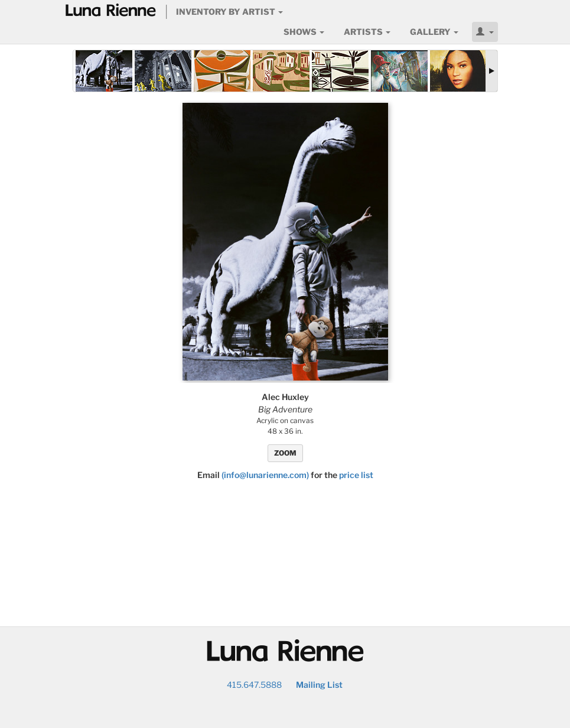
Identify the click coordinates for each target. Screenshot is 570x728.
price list (356, 475)
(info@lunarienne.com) (265, 475)
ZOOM (285, 453)
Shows (304, 32)
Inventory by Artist (229, 12)
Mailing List (319, 685)
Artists (367, 32)
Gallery (434, 32)
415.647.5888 (254, 685)
